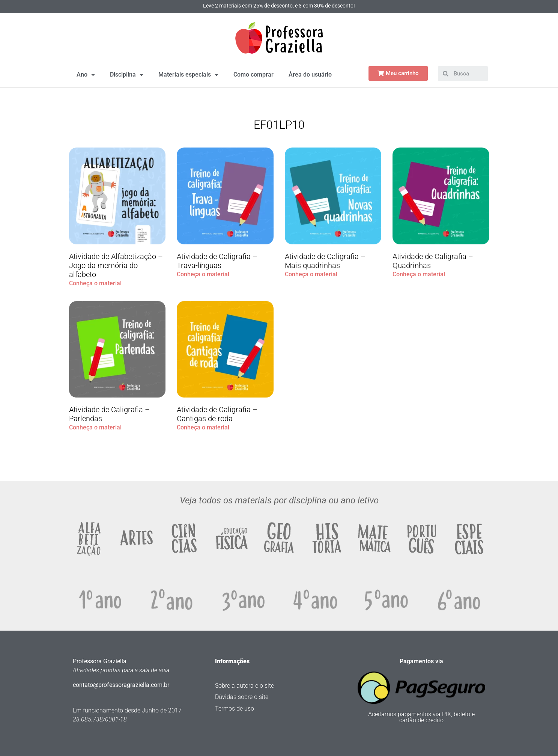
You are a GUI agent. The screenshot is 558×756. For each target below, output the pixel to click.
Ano (86, 75)
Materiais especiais (188, 75)
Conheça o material (95, 283)
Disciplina (127, 75)
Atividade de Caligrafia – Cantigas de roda (217, 414)
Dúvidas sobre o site (242, 697)
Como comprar (253, 75)
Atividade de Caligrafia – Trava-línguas (217, 261)
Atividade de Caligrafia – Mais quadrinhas (325, 261)
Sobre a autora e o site (244, 686)
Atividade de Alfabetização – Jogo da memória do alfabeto (116, 265)
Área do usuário (310, 75)
